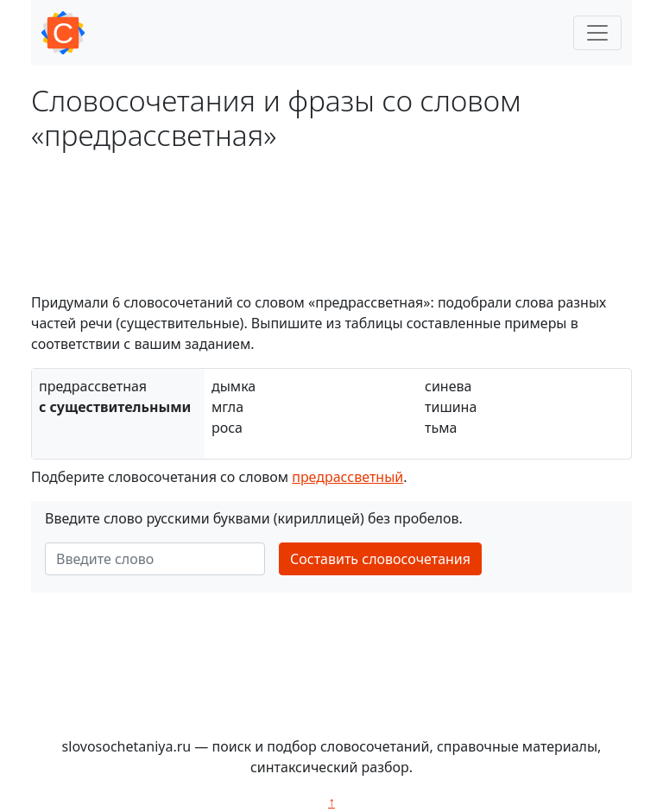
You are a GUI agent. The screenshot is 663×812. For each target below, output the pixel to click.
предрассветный (347, 477)
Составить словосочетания (380, 559)
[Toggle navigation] (597, 33)
